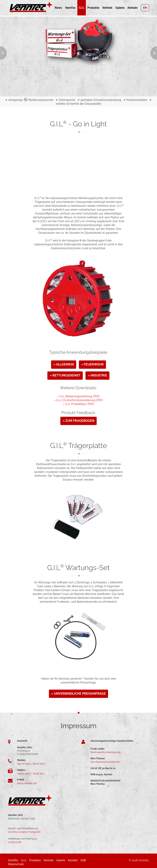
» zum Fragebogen (78, 421)
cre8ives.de (14, 841)
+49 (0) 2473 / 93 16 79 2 (29, 773)
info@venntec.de (26, 783)
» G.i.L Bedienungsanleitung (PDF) (78, 396)
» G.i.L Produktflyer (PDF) (78, 404)
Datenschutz (16, 863)
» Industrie (97, 375)
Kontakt (133, 8)
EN (145, 8)
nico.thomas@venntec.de (104, 762)
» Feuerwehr (92, 364)
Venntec (144, 859)
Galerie (120, 8)
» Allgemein (64, 364)
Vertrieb (107, 8)
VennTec (70, 8)
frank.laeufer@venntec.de (104, 752)
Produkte (93, 8)
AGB (83, 859)
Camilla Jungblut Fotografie (23, 831)
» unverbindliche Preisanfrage (78, 694)
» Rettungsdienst (65, 375)
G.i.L (82, 8)
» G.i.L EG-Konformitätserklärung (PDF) (78, 400)
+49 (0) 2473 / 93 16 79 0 (30, 763)
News (58, 8)
